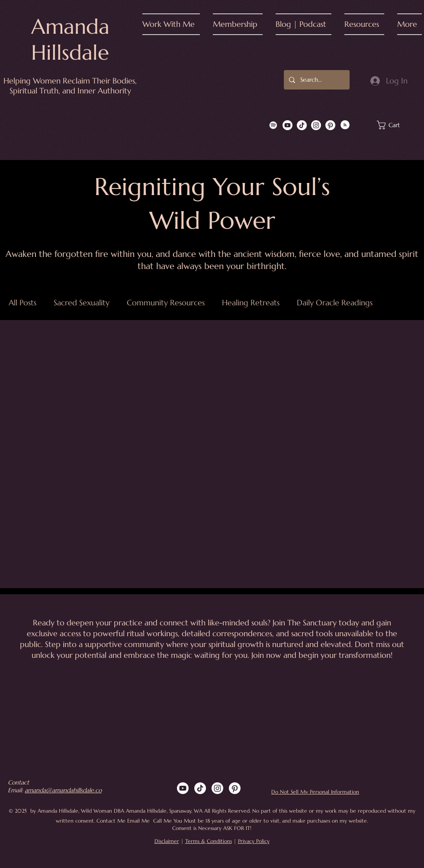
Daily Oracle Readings (335, 303)
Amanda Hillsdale (70, 39)
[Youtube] (287, 125)
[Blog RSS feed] (345, 125)
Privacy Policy (254, 841)
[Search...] (316, 80)
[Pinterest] (330, 125)
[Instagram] (316, 125)
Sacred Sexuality (82, 303)
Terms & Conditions (209, 841)
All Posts (22, 303)
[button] (174, 24)
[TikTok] (302, 125)
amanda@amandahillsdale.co (63, 790)
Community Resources (166, 303)
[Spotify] (273, 125)
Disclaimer (167, 841)
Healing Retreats (251, 303)
